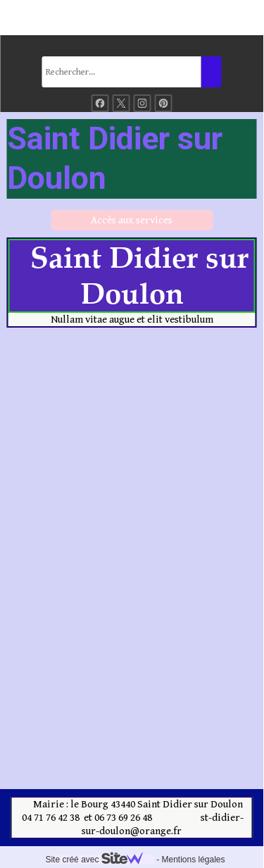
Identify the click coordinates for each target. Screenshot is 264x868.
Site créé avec (99, 860)
